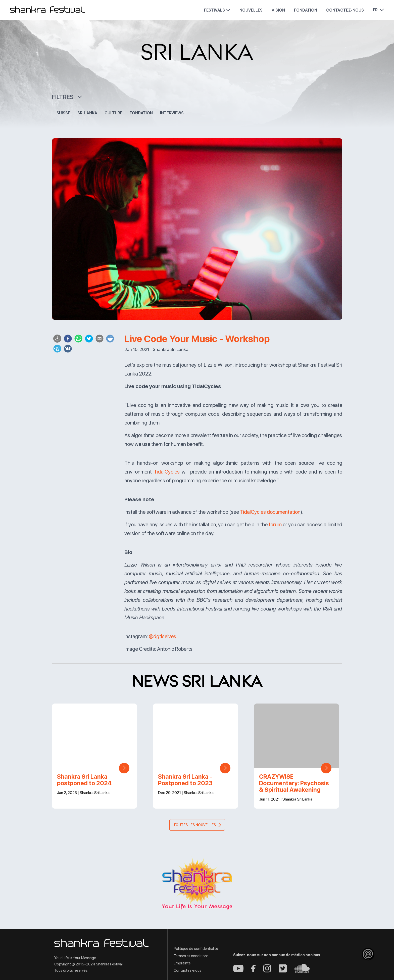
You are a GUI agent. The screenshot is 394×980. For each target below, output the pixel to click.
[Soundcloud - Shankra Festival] (302, 971)
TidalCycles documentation (270, 512)
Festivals (214, 10)
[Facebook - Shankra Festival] (253, 971)
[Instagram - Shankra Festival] (267, 971)
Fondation (306, 10)
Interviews (172, 113)
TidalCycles (167, 472)
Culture (113, 113)
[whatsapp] (78, 339)
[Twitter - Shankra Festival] (283, 971)
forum (275, 524)
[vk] (68, 349)
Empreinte (182, 963)
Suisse (63, 113)
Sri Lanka (87, 113)
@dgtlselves (162, 636)
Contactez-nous (345, 10)
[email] (100, 339)
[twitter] (89, 339)
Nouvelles (251, 10)
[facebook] (68, 339)
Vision (278, 10)
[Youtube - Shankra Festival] (238, 971)
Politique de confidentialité (196, 949)
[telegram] (57, 349)
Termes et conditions (191, 956)
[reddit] (110, 339)
